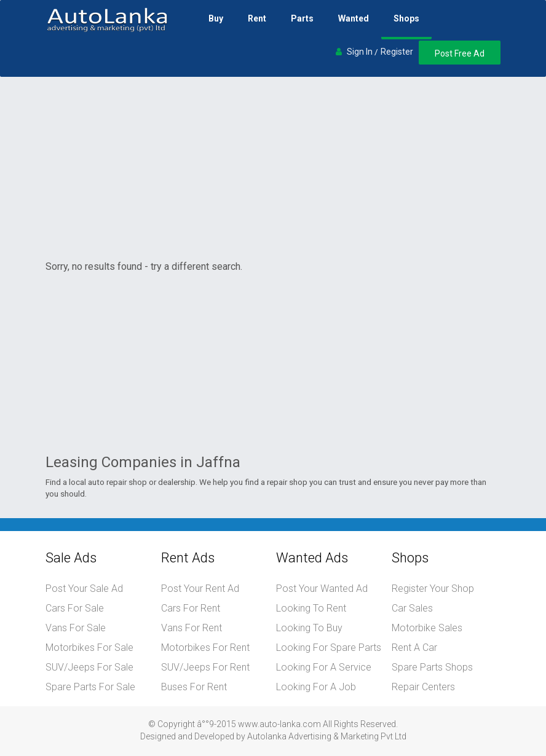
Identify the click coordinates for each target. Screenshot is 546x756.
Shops (406, 18)
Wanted (354, 18)
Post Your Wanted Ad (322, 589)
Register (397, 52)
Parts (302, 18)
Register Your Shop (433, 589)
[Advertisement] (273, 169)
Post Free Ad (460, 53)
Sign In (360, 52)
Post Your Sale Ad (84, 589)
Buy (216, 18)
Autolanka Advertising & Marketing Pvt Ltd (327, 736)
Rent (257, 18)
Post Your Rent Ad (200, 589)
